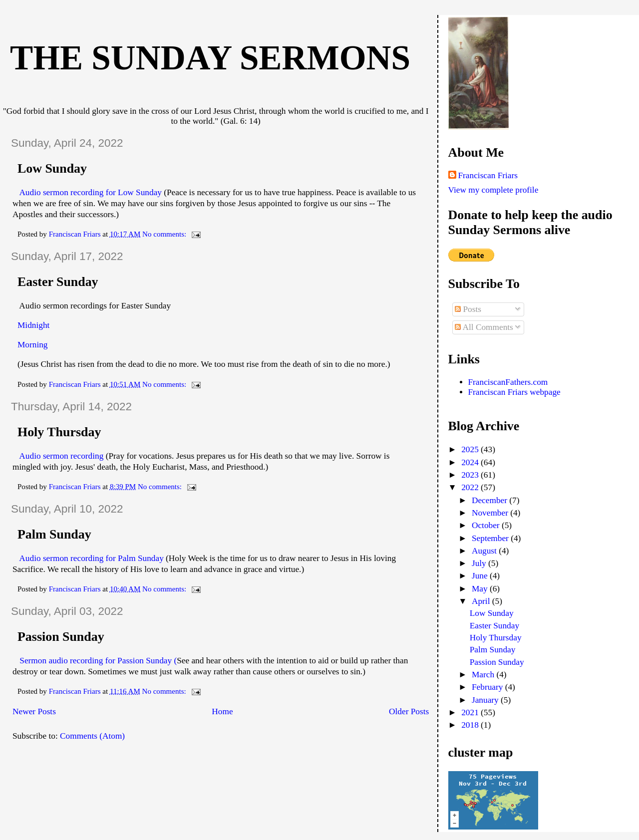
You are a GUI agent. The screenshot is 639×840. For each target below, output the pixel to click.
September (491, 538)
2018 (471, 725)
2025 (471, 449)
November (491, 513)
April (482, 601)
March (484, 675)
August (485, 551)
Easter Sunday (58, 282)
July (480, 563)
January (486, 700)
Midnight (33, 325)
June (481, 576)
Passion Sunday (61, 637)
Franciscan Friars (488, 175)
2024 (471, 462)
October (487, 525)
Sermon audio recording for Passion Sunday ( (97, 661)
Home (222, 711)
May (481, 589)
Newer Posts (34, 711)
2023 (471, 475)
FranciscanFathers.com (508, 382)
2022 (471, 487)
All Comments (484, 327)
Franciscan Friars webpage (514, 392)
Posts (468, 309)
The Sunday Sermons (210, 58)
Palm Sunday (54, 534)
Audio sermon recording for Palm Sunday (91, 558)
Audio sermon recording (60, 456)
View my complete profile (493, 190)
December (490, 500)
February (488, 687)
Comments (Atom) (92, 736)
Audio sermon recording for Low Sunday (90, 192)
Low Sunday (52, 168)
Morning (32, 345)
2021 (471, 712)
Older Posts (409, 711)
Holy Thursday (59, 432)
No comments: (165, 234)
